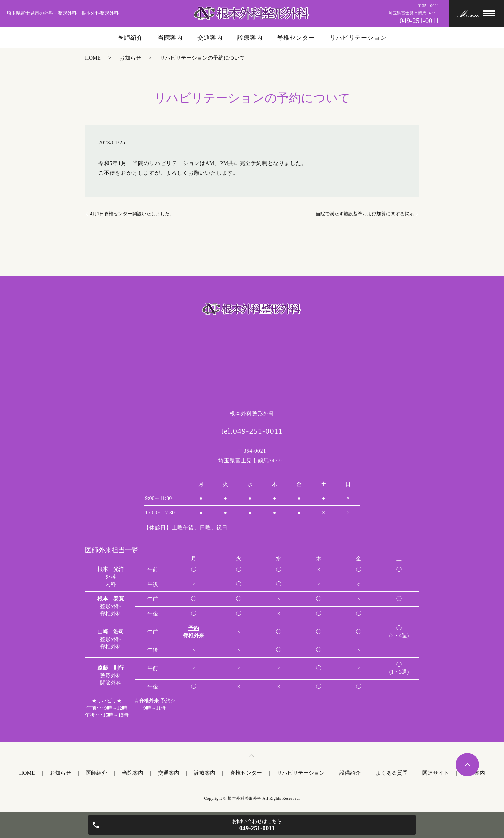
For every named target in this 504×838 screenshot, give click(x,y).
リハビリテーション (358, 38)
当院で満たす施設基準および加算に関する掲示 (365, 214)
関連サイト (436, 773)
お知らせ (130, 58)
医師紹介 (130, 38)
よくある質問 (392, 773)
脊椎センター (296, 38)
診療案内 (250, 38)
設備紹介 (350, 773)
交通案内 (210, 38)
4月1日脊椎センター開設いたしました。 (132, 214)
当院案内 (170, 38)
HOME (93, 58)
